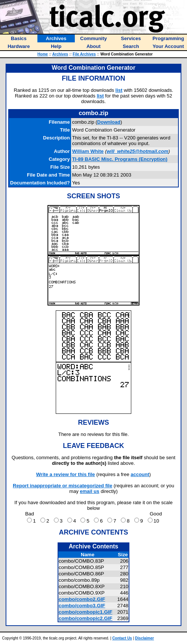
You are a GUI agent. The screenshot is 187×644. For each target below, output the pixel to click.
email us (90, 491)
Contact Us (122, 638)
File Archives (84, 54)
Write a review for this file (66, 474)
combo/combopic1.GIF (86, 612)
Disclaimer (145, 638)
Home (43, 54)
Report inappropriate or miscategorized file (62, 486)
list (119, 90)
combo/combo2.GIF (82, 599)
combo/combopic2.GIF (86, 618)
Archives (60, 54)
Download (109, 122)
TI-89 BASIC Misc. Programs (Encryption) (120, 159)
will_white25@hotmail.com (137, 151)
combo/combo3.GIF (82, 606)
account (140, 474)
